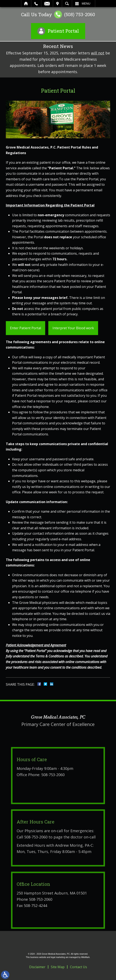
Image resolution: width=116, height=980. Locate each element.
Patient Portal (63, 31)
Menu (86, 4)
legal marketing (58, 957)
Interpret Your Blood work (73, 328)
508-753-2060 (53, 791)
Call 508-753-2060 (32, 854)
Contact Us (79, 967)
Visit (57, 4)
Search (67, 4)
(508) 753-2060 (80, 15)
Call (36, 4)
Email (47, 4)
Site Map (58, 967)
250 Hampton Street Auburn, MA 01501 (52, 910)
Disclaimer (37, 967)
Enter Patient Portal (26, 328)
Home (26, 4)
